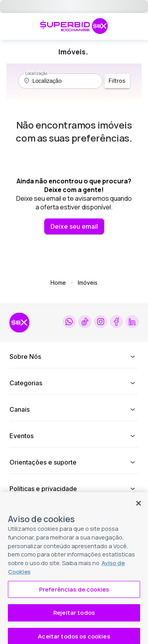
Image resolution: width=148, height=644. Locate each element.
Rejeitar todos (74, 620)
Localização (36, 73)
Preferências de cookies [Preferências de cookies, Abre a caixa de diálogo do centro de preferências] (74, 596)
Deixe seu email (74, 226)
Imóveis (88, 283)
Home (58, 283)
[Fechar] (139, 510)
